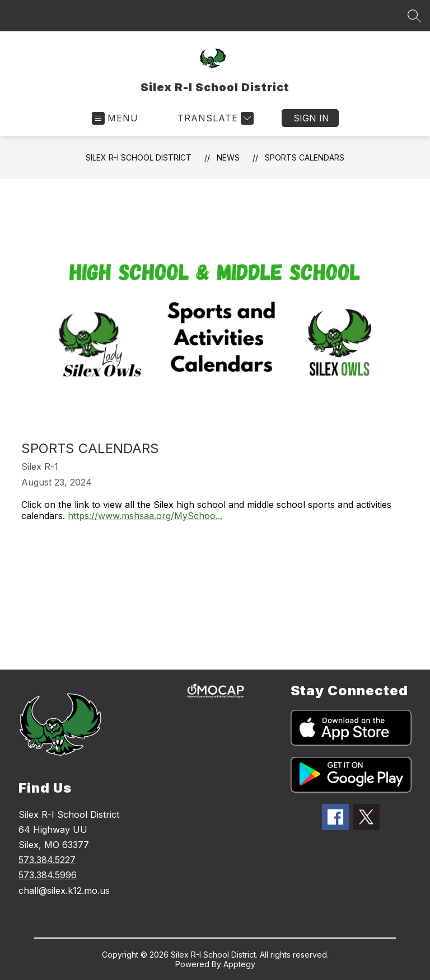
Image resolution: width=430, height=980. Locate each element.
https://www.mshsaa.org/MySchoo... (145, 516)
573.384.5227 (47, 860)
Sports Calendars (305, 157)
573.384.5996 (48, 875)
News (228, 157)
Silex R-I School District (139, 157)
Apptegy (239, 964)
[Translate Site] (214, 118)
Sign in (311, 118)
